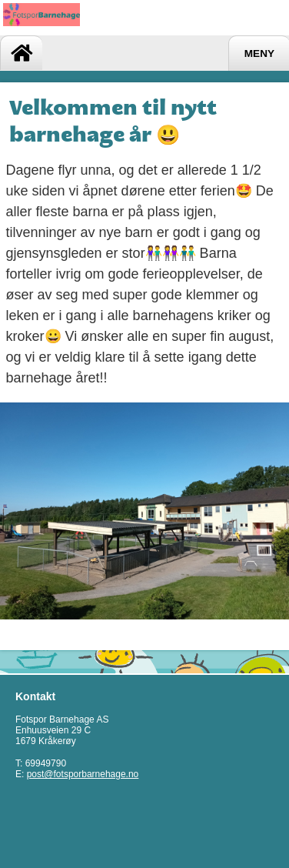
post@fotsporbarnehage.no (83, 774)
